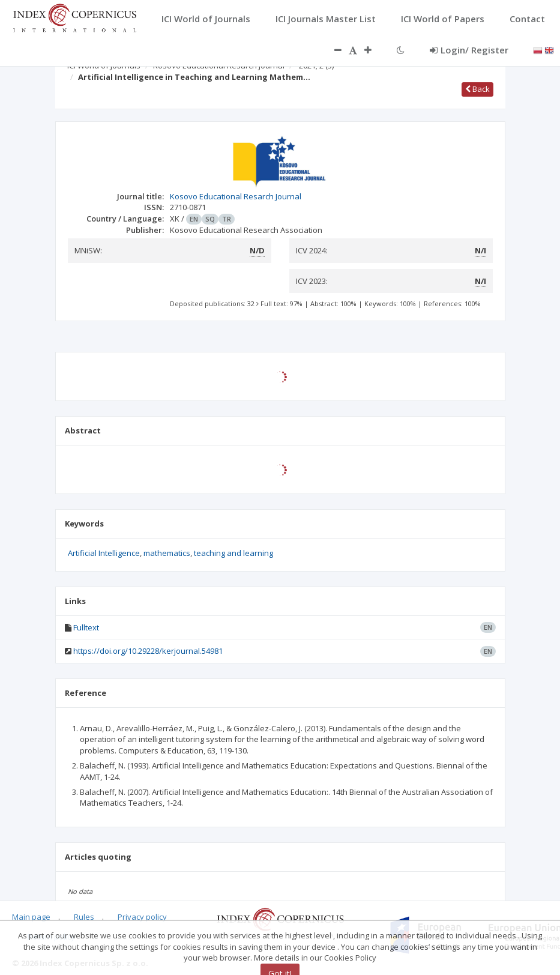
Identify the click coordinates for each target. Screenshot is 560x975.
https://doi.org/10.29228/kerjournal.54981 (148, 651)
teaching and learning (233, 553)
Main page (31, 917)
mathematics (167, 553)
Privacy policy (142, 917)
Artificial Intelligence (104, 553)
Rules (84, 917)
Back (477, 89)
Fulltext (86, 627)
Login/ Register (469, 50)
